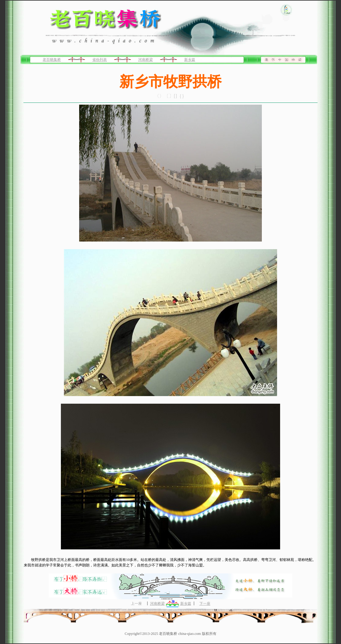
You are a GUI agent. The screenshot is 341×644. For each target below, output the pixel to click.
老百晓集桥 (52, 60)
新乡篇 (190, 60)
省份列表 (100, 60)
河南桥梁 (146, 60)
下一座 (205, 604)
